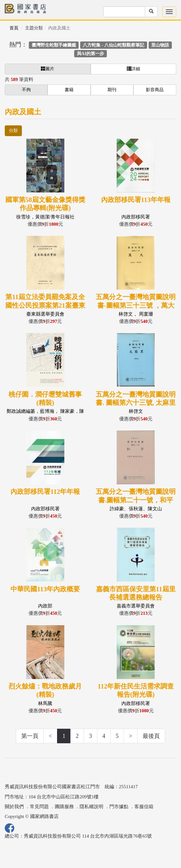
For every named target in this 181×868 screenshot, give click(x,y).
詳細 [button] (133, 69)
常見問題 (39, 807)
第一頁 (30, 736)
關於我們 (14, 807)
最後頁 (151, 736)
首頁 (14, 28)
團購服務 (64, 807)
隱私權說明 (91, 807)
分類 (13, 131)
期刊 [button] (112, 90)
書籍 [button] (69, 90)
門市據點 (119, 807)
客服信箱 (144, 807)
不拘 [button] (26, 90)
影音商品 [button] (155, 90)
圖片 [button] (48, 69)
